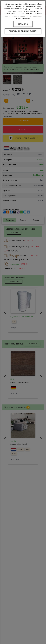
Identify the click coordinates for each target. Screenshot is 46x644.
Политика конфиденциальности (23, 31)
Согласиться (23, 24)
